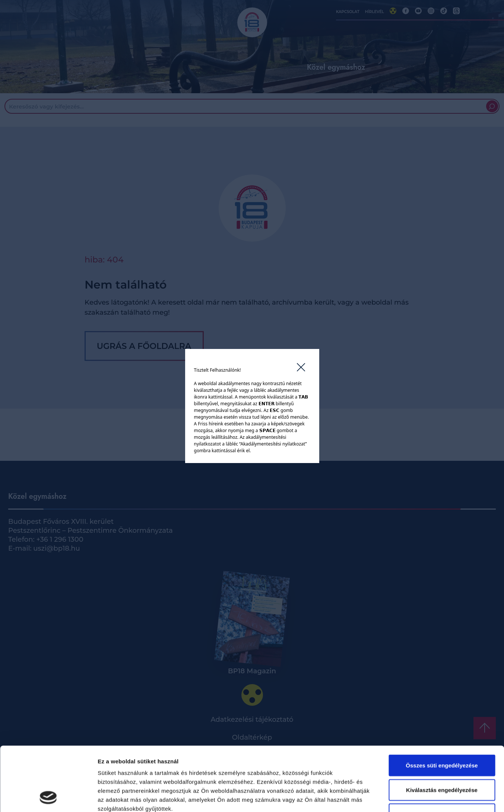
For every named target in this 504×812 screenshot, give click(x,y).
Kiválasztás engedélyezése (442, 730)
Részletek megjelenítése (423, 797)
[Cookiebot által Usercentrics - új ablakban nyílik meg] (48, 797)
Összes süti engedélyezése (442, 705)
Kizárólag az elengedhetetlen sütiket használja (442, 759)
